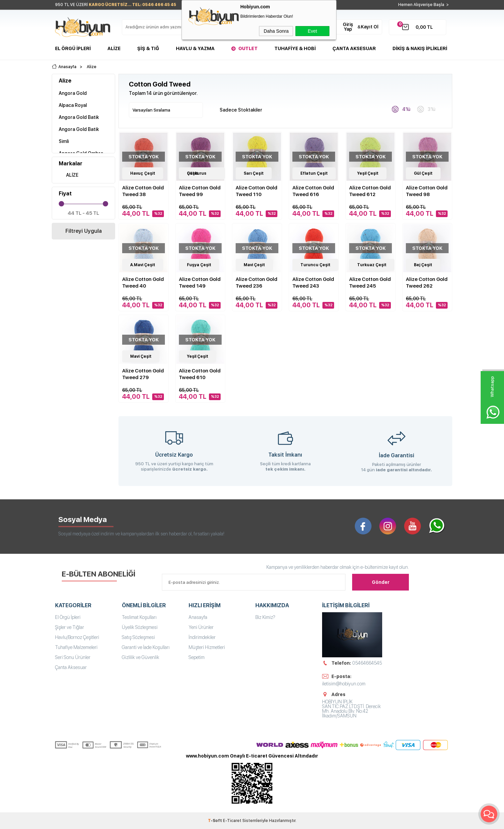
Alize (114, 48)
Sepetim (197, 657)
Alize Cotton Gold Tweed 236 (257, 283)
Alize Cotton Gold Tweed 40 (143, 283)
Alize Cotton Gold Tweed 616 (313, 191)
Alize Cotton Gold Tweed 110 (257, 191)
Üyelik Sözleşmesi (140, 627)
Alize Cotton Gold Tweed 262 (427, 283)
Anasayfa (198, 617)
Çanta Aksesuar (354, 48)
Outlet (248, 48)
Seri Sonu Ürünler (73, 657)
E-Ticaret (232, 821)
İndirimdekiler (202, 637)
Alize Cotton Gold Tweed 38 (143, 191)
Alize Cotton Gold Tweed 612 (370, 191)
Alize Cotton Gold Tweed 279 (143, 374)
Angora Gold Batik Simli (79, 135)
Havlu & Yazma (195, 48)
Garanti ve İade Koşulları (146, 647)
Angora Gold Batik (79, 117)
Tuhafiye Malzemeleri (76, 647)
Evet (312, 31)
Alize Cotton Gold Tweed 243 (313, 283)
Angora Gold (73, 93)
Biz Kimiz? (265, 617)
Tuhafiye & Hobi (295, 48)
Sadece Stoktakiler (237, 109)
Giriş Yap (348, 27)
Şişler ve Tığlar (70, 627)
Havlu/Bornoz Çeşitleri (77, 637)
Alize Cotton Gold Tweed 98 (427, 191)
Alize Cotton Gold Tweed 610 (200, 374)
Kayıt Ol (370, 27)
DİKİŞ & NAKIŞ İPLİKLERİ (420, 48)
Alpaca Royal (73, 105)
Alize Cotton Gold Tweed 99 (200, 191)
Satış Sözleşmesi (138, 637)
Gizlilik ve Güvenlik (141, 657)
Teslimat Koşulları (139, 617)
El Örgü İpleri (73, 48)
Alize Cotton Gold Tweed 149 (200, 283)
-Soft (215, 821)
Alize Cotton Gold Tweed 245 (370, 283)
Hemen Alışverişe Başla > (424, 5)
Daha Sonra (276, 31)
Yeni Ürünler (201, 627)
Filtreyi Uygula (84, 231)
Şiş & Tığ (148, 48)
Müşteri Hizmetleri (207, 647)
